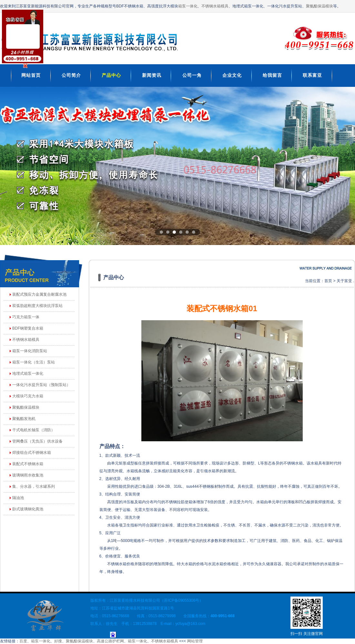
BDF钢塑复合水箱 (28, 328)
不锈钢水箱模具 (215, 6)
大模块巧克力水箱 (28, 396)
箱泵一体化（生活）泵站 (34, 362)
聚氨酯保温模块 (319, 6)
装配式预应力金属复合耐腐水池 (39, 294)
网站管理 (195, 641)
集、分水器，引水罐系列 (34, 486)
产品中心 (111, 75)
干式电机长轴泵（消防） (34, 430)
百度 (23, 641)
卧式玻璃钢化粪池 (28, 509)
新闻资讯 (152, 75)
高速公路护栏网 (110, 641)
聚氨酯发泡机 (24, 419)
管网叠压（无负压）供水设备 (37, 441)
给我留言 (272, 75)
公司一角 (192, 75)
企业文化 (232, 75)
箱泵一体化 (188, 6)
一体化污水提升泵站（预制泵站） (41, 385)
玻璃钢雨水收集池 (28, 475)
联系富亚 (312, 75)
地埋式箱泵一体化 (28, 373)
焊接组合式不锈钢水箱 (32, 453)
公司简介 (71, 75)
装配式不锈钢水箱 (28, 464)
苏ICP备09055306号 (182, 600)
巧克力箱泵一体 (26, 317)
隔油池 (18, 498)
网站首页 (31, 75)
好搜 (58, 641)
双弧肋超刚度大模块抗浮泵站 (37, 306)
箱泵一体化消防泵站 (30, 351)
